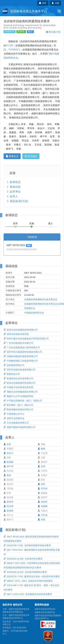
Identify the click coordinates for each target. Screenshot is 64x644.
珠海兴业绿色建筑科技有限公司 (21, 330)
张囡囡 (43, 506)
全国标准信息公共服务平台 (25, 11)
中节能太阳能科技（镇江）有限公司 (23, 401)
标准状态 (15, 182)
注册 (55, 3)
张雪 (41, 466)
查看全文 (12, 156)
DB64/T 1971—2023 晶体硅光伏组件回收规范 (28, 581)
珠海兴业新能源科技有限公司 (20, 383)
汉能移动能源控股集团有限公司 (21, 356)
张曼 (41, 520)
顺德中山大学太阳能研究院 (18, 396)
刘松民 (43, 502)
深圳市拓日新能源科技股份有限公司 (23, 352)
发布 (15, 223)
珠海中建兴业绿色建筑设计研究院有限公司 (26, 339)
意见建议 (31, 156)
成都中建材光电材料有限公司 (20, 427)
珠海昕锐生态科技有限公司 (18, 378)
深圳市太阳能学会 (14, 418)
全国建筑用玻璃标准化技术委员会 (41, 299)
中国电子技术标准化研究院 (18, 387)
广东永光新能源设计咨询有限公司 (22, 347)
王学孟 (43, 515)
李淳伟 (43, 489)
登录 (43, 3)
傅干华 (8, 466)
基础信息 (15, 187)
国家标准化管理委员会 (45, 612)
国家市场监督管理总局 (45, 609)
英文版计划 (53, 32)
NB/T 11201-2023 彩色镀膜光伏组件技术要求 (28, 594)
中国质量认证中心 (14, 414)
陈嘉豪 (8, 462)
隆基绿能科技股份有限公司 (18, 409)
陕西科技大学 (12, 374)
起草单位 (15, 192)
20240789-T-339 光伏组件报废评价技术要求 (27, 545)
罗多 (7, 444)
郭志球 (8, 506)
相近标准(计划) (19, 201)
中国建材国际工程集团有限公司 (21, 361)
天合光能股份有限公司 (16, 423)
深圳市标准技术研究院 (16, 334)
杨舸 (41, 449)
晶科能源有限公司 (14, 365)
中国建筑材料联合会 (34, 313)
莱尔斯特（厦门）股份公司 (18, 405)
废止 (51, 223)
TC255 (10, 45)
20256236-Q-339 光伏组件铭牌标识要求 (25, 572)
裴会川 (8, 453)
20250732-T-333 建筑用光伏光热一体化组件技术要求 (32, 576)
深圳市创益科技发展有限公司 (20, 370)
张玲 (41, 484)
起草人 (14, 196)
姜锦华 (8, 502)
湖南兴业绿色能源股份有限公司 (21, 392)
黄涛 (7, 475)
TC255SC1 (14, 50)
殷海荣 (8, 511)
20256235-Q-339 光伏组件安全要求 (23, 559)
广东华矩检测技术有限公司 (18, 343)
